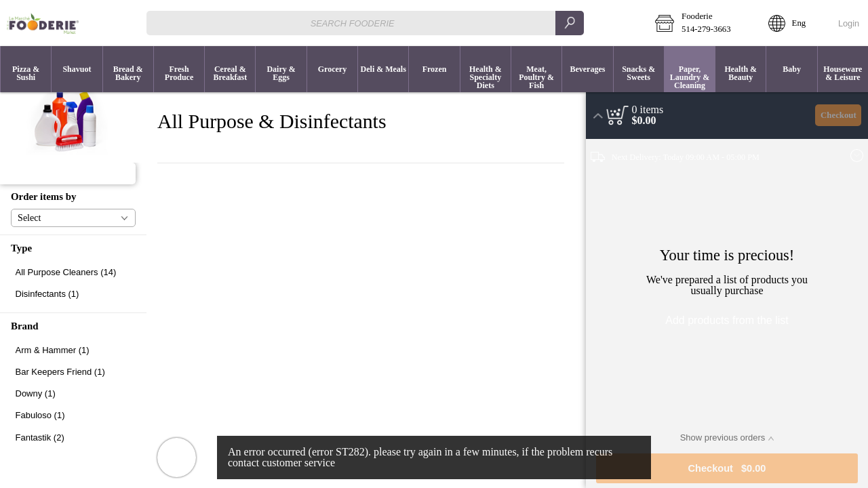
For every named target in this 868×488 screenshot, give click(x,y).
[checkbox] (73, 272)
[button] (702, 23)
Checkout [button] (839, 115)
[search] (570, 23)
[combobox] (365, 23)
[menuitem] (25, 69)
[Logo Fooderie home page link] (43, 23)
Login (849, 23)
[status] (648, 110)
